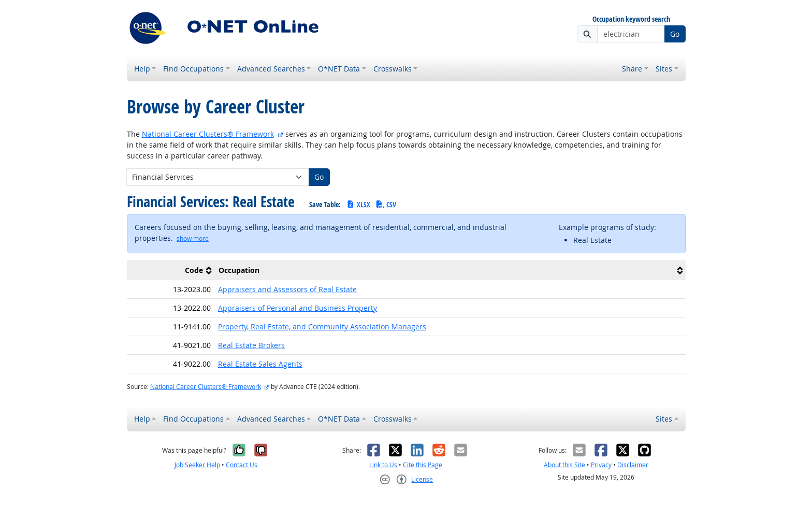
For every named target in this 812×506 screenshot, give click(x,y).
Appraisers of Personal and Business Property (298, 308)
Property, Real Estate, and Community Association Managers (322, 327)
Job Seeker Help (197, 465)
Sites (664, 69)
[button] (193, 238)
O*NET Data (339, 69)
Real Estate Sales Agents (260, 364)
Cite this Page (423, 465)
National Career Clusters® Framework (208, 134)
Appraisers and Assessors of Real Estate (287, 289)
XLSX (358, 204)
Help (142, 69)
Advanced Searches (271, 69)
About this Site (564, 465)
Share (632, 69)
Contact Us (242, 465)
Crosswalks (393, 69)
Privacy (601, 465)
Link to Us (383, 465)
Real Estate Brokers (251, 345)
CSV (386, 204)
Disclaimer (633, 465)
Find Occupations (193, 69)
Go (675, 34)
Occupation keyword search (631, 19)
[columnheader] (171, 270)
